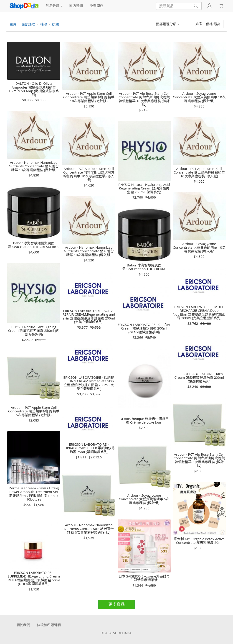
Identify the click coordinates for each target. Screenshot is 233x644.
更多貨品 (116, 604)
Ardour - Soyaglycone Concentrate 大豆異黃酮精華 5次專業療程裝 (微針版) (144, 499)
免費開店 (96, 6)
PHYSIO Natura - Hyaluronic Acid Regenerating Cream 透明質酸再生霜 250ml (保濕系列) (144, 188)
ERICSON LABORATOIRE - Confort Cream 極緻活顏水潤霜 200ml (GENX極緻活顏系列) (144, 328)
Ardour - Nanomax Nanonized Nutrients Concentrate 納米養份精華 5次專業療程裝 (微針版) (89, 529)
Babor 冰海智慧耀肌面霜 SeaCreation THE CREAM (144, 267)
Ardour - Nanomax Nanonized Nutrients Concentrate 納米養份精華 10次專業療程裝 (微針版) (34, 166)
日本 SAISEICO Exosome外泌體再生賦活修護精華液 (144, 578)
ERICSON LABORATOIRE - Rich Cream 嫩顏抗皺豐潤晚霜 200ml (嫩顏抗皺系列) (199, 378)
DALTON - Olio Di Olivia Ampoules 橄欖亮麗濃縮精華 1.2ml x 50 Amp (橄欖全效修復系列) (34, 89)
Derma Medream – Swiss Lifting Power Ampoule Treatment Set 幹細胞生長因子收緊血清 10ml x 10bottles (34, 494)
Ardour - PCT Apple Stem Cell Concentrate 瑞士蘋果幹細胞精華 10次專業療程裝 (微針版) (89, 97)
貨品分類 (54, 6)
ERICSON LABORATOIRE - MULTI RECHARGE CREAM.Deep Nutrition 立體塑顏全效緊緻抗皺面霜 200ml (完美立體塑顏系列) (199, 312)
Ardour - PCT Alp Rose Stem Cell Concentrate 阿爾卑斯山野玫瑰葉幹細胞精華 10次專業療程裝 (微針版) (144, 99)
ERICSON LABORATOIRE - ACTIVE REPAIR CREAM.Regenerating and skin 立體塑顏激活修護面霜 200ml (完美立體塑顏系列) (89, 316)
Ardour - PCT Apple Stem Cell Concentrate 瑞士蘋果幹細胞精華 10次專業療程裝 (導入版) (199, 172)
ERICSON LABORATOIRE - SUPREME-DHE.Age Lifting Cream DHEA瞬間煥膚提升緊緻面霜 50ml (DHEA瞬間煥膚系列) (34, 578)
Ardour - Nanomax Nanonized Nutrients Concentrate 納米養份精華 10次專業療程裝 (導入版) (89, 251)
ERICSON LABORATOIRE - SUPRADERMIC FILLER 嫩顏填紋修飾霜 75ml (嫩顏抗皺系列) (89, 448)
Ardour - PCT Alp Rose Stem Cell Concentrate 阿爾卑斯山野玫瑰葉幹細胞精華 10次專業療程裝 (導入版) (89, 174)
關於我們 (23, 625)
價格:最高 (213, 24)
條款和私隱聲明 (49, 625)
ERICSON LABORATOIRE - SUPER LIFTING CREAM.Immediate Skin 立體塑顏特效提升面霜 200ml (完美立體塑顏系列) (89, 383)
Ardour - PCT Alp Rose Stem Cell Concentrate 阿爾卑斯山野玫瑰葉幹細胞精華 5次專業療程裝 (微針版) (199, 460)
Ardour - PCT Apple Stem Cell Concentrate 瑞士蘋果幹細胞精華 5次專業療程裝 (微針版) (34, 411)
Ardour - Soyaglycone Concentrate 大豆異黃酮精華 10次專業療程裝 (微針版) (199, 97)
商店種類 (76, 6)
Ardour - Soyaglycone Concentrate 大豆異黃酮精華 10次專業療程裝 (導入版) (199, 248)
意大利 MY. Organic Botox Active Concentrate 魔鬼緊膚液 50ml (199, 541)
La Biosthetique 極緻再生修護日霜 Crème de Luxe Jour (144, 420)
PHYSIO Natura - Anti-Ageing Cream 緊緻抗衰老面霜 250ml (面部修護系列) (34, 331)
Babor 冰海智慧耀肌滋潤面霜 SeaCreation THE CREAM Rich (34, 245)
